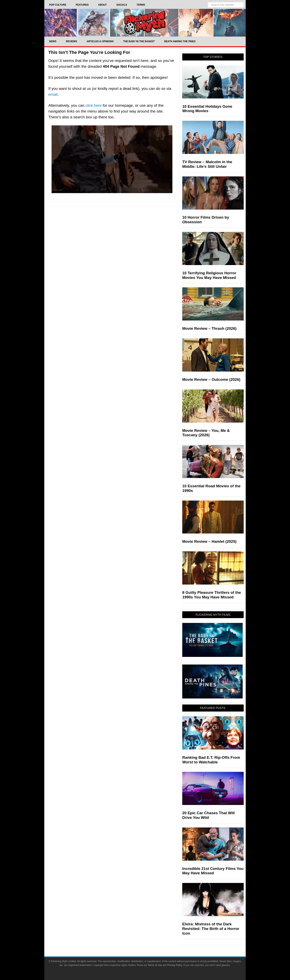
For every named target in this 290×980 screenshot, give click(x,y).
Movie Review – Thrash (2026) (209, 328)
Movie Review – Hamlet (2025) (209, 541)
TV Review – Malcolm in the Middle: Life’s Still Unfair (207, 164)
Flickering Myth (145, 23)
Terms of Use (155, 965)
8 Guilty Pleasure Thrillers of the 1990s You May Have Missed (212, 595)
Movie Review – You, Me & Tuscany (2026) (206, 433)
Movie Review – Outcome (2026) (211, 379)
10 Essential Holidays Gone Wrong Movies (207, 109)
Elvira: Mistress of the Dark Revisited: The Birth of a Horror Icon (211, 929)
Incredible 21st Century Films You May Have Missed (213, 871)
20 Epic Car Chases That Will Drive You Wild (209, 815)
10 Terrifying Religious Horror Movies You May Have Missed (209, 275)
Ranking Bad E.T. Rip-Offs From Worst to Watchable (211, 760)
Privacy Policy (175, 965)
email (53, 94)
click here (93, 105)
